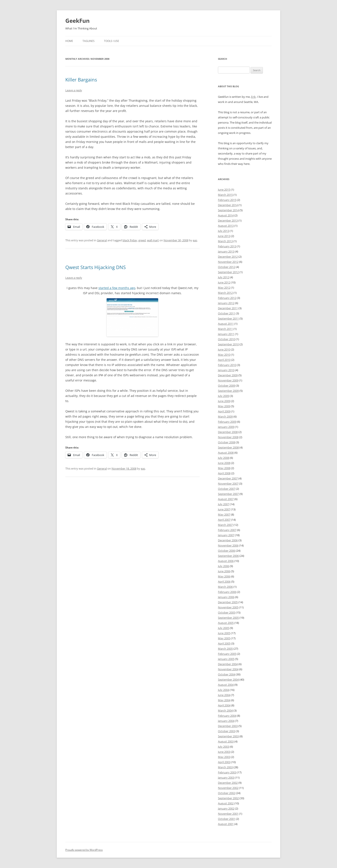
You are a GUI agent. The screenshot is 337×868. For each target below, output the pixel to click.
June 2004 (224, 695)
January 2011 (226, 334)
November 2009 (228, 380)
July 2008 (224, 458)
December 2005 (228, 602)
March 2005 (225, 649)
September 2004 (228, 680)
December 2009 (228, 375)
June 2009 (224, 401)
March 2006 (225, 587)
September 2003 (228, 736)
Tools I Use (112, 41)
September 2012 (228, 272)
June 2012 (224, 282)
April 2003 (224, 762)
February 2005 (227, 654)
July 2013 (224, 231)
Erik (253, 97)
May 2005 (224, 638)
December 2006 (228, 540)
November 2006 (228, 545)
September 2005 (228, 618)
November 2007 (228, 484)
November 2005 (228, 607)
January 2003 (226, 778)
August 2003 (226, 741)
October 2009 (227, 386)
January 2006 (226, 597)
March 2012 (225, 293)
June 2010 (224, 349)
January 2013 (226, 251)
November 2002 (228, 788)
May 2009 (224, 406)
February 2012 (227, 298)
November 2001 (228, 814)
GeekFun (77, 21)
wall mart (153, 240)
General (102, 240)
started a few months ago (117, 288)
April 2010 (224, 360)
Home (69, 41)
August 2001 (226, 824)
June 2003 (224, 752)
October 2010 (227, 339)
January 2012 (226, 303)
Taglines (89, 41)
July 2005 (224, 628)
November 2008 (228, 437)
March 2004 (225, 710)
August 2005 (226, 623)
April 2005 (224, 643)
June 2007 (224, 509)
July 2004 (224, 690)
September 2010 (228, 344)
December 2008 (228, 432)
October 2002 (227, 793)
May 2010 (224, 355)
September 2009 (228, 391)
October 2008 (227, 442)
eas (195, 240)
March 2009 (225, 416)
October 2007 (227, 489)
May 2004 (224, 700)
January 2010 (226, 370)
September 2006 (228, 556)
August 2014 (226, 215)
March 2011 (225, 329)
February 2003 (227, 772)
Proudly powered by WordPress (84, 850)
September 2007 (228, 494)
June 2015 (224, 190)
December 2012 (228, 257)
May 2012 (224, 288)
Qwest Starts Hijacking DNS (96, 267)
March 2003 (225, 767)
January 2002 (226, 808)
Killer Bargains (81, 80)
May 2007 (224, 514)
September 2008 (228, 447)
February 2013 (227, 246)
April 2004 (224, 705)
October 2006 (227, 551)
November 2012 (228, 262)
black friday (130, 240)
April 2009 (224, 411)
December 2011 (228, 308)
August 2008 (226, 453)
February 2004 (227, 716)
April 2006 (224, 582)
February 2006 (227, 592)
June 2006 (224, 571)
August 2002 (226, 803)
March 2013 (225, 241)
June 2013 (224, 236)
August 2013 (226, 226)
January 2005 (226, 659)
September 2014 (228, 210)
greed (142, 240)
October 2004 (227, 674)
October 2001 (227, 819)
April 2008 (224, 473)
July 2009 (224, 396)
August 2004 (226, 685)
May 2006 (224, 576)
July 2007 (224, 504)
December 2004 (228, 664)
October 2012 (227, 267)
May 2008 (224, 468)
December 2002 (228, 783)
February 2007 (227, 530)
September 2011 (228, 318)
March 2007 (225, 525)
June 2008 (224, 463)
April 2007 (224, 520)
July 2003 (224, 747)
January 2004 (226, 721)
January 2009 (226, 427)
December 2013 (228, 220)
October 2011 (227, 313)
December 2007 (228, 478)
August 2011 (226, 324)
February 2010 (227, 365)
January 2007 (226, 535)
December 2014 (228, 205)
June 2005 (224, 633)
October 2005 (227, 612)
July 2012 (224, 277)
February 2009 (227, 422)
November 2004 (228, 669)
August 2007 (226, 499)
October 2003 (227, 731)
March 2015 (225, 195)
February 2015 (227, 200)
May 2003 (224, 757)
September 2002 (228, 798)
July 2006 (224, 566)
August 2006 (226, 561)
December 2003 (228, 726)
